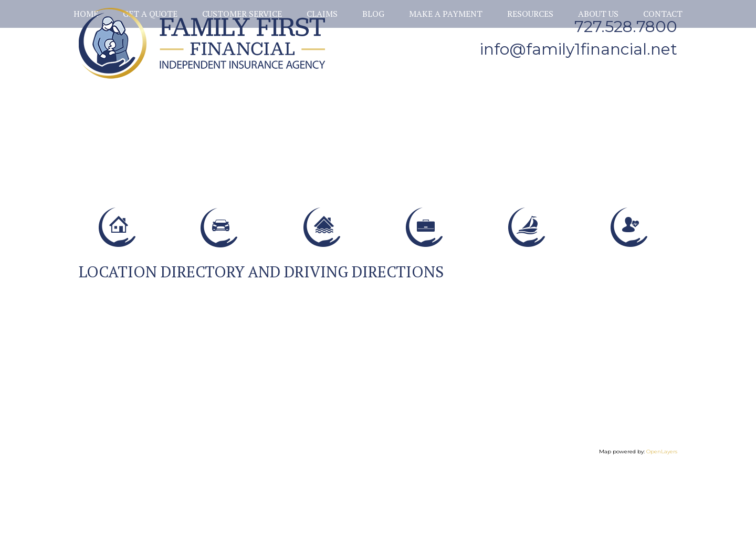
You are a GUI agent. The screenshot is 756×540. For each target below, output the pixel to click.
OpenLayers (662, 519)
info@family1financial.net (579, 49)
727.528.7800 (626, 27)
